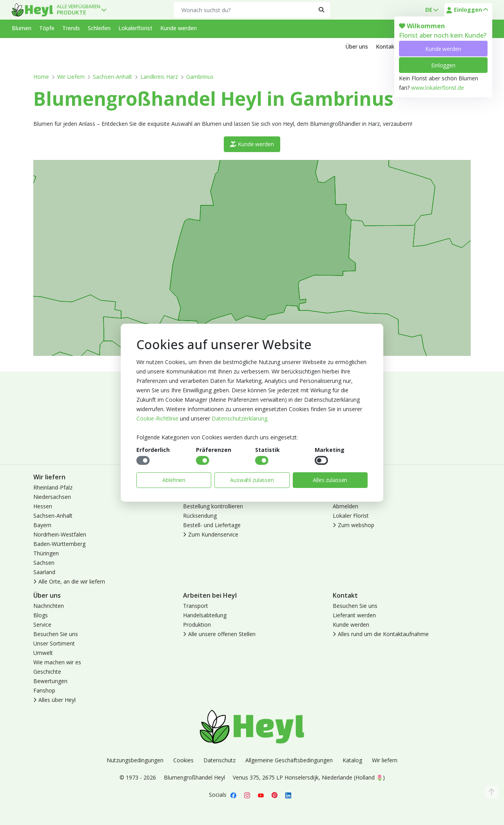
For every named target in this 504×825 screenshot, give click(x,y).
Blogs (41, 615)
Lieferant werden (354, 615)
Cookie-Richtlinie (157, 418)
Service (42, 625)
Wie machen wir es (57, 662)
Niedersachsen (52, 497)
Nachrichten (49, 606)
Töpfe (47, 28)
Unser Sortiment (54, 643)
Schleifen (99, 28)
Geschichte (47, 672)
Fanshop (44, 690)
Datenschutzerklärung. (240, 418)
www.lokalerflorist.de (438, 88)
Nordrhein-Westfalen (60, 534)
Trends (71, 28)
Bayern (42, 525)
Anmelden (345, 487)
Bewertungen (50, 681)
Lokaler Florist (351, 516)
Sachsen (44, 563)
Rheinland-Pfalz (53, 487)
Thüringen (46, 553)
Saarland (44, 572)
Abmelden (345, 506)
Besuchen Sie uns (56, 634)
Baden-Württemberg (59, 544)
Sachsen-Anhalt (112, 77)
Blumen (22, 28)
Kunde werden (443, 49)
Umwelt (43, 653)
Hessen (43, 506)
